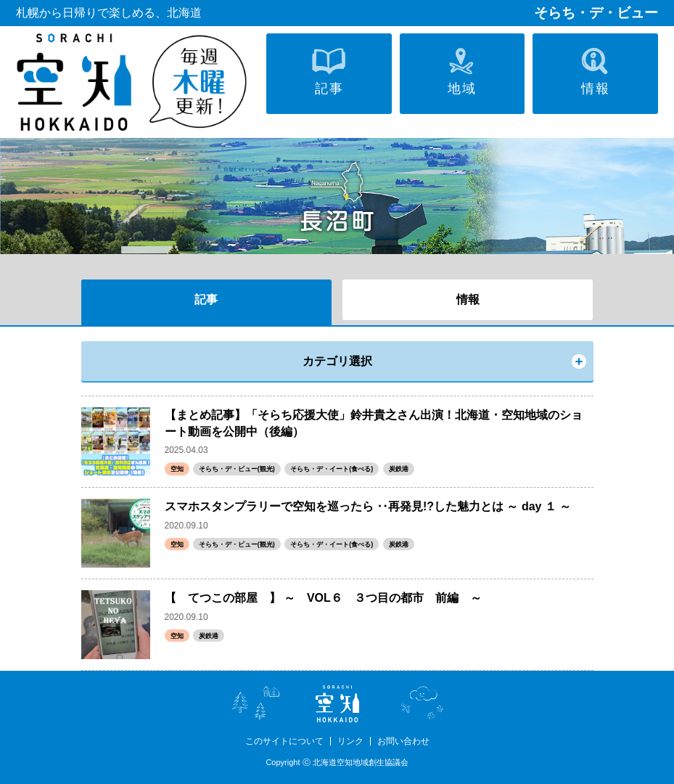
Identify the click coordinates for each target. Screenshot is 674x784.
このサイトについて (284, 741)
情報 (468, 299)
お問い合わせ (403, 741)
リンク (350, 741)
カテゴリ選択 (337, 361)
